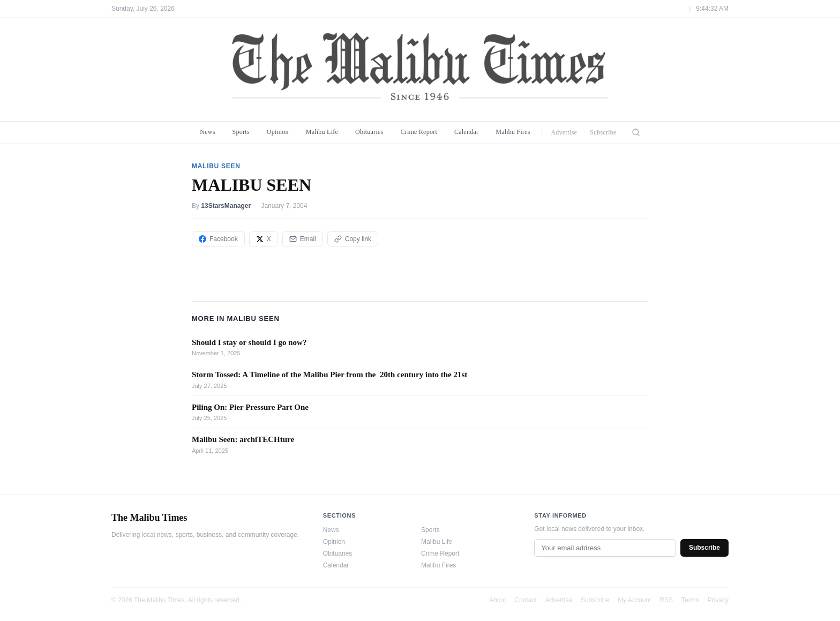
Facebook (218, 239)
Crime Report (419, 132)
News (207, 132)
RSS (666, 600)
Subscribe (603, 132)
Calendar (466, 132)
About (497, 600)
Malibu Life (322, 132)
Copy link (353, 239)
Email (303, 239)
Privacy (718, 600)
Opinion (278, 132)
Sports (241, 132)
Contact (526, 600)
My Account (634, 600)
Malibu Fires (513, 132)
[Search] (636, 132)
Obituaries (369, 132)
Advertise (564, 132)
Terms (690, 600)
